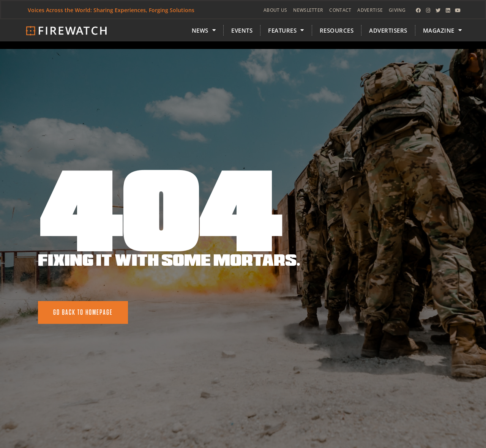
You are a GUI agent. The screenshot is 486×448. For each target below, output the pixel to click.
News (204, 30)
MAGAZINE (443, 30)
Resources (337, 30)
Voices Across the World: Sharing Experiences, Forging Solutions (111, 10)
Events (242, 30)
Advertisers (388, 30)
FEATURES (286, 30)
